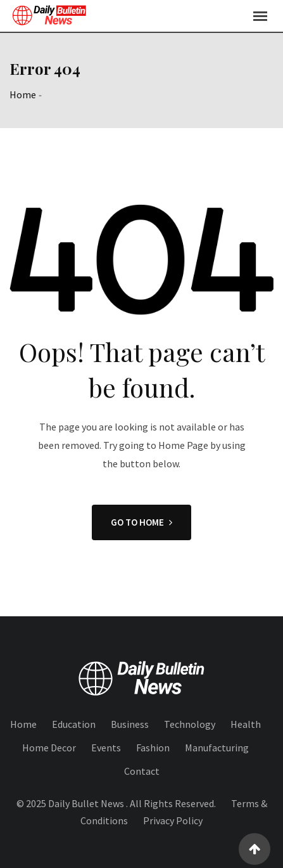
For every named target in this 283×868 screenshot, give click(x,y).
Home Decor (49, 748)
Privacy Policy (173, 820)
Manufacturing (217, 748)
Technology (190, 724)
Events (106, 748)
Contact (142, 771)
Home (23, 94)
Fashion (153, 748)
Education (74, 724)
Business (130, 724)
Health (246, 724)
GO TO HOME (141, 522)
